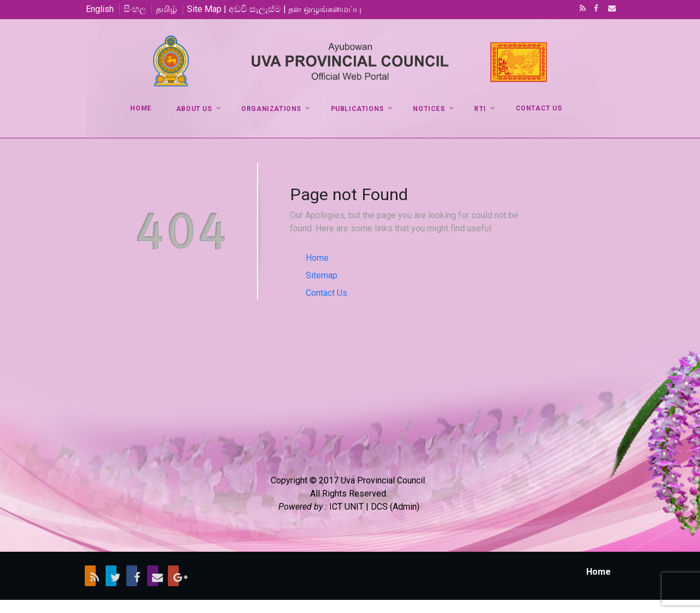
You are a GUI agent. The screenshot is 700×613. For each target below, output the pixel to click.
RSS (581, 9)
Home (317, 258)
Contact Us (326, 293)
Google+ (173, 576)
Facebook (595, 9)
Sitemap (322, 275)
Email (609, 9)
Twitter (111, 576)
